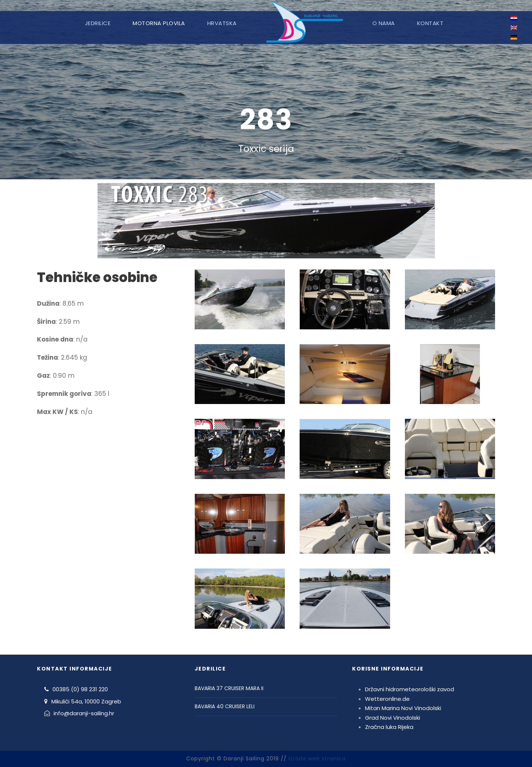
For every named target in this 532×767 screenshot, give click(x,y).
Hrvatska (222, 23)
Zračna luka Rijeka (389, 727)
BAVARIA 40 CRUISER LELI (225, 706)
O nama (384, 23)
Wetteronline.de (387, 699)
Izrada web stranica (317, 758)
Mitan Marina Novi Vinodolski (403, 708)
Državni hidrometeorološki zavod (410, 689)
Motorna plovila (159, 23)
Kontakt (430, 23)
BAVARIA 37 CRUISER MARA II (229, 688)
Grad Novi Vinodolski (393, 718)
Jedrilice (98, 23)
